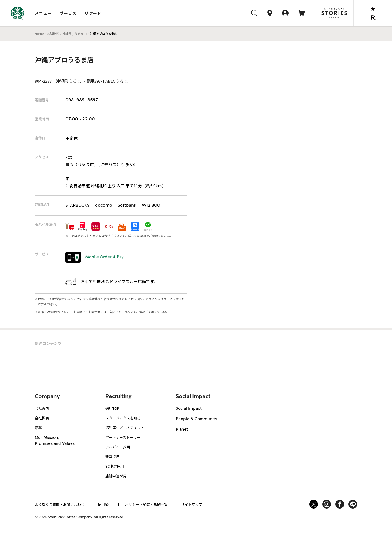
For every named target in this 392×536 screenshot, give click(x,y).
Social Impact (189, 409)
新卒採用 (112, 457)
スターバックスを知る (123, 418)
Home (39, 33)
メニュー (43, 13)
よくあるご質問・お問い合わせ (60, 504)
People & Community (197, 419)
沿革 (38, 428)
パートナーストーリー (123, 437)
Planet (182, 430)
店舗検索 (53, 33)
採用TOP (112, 408)
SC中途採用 (115, 466)
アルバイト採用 (118, 447)
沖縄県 (67, 33)
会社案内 (42, 408)
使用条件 (105, 504)
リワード (93, 13)
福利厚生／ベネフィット (125, 428)
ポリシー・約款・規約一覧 (146, 504)
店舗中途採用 (116, 476)
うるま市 (81, 33)
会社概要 (42, 418)
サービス (68, 13)
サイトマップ (192, 504)
